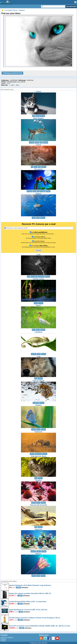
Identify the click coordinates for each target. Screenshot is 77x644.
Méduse (38, 554)
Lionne (38, 145)
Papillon (38, 405)
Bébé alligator (38, 118)
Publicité (3, 639)
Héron (38, 305)
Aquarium (39, 529)
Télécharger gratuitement (12, 73)
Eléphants (38, 432)
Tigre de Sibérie (38, 381)
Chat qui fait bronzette (39, 505)
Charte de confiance (7, 637)
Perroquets (38, 169)
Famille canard (38, 279)
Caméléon (38, 332)
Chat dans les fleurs (38, 456)
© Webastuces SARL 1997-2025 (39, 643)
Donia (8, 83)
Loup (38, 254)
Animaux (42, 116)
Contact (3, 641)
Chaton (38, 92)
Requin (38, 193)
